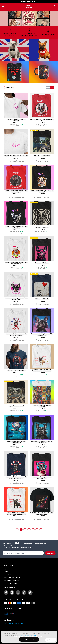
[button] (3, 7)
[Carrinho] (55, 7)
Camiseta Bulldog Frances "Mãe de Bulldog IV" (16, 191)
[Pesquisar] (52, 7)
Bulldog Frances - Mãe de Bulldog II (42, 120)
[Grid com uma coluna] (48, 88)
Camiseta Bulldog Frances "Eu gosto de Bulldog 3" (16, 478)
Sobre (6, 572)
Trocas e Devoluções (11, 583)
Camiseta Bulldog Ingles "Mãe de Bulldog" (42, 191)
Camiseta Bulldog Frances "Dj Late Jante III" (42, 335)
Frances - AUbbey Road (42, 156)
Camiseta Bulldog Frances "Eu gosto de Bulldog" (16, 335)
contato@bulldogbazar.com (13, 624)
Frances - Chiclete (42, 263)
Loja (5, 569)
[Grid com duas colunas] (52, 88)
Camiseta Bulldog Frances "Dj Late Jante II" (42, 442)
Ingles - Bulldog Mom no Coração (16, 156)
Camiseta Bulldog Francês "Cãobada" (42, 406)
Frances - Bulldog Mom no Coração (16, 120)
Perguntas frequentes (12, 580)
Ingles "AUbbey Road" (16, 406)
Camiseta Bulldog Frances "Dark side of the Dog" (42, 513)
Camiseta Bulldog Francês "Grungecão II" (16, 442)
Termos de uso (9, 575)
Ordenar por (10, 88)
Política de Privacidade (12, 577)
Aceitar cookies (29, 639)
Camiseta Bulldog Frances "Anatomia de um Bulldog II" (16, 513)
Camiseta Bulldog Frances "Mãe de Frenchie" (16, 299)
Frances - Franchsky (42, 299)
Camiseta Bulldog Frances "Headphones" (42, 478)
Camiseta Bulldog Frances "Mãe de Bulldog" (16, 227)
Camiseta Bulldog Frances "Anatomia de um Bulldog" (42, 370)
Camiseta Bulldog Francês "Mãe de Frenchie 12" (16, 263)
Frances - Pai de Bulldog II (16, 370)
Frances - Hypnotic (42, 227)
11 (37, 530)
